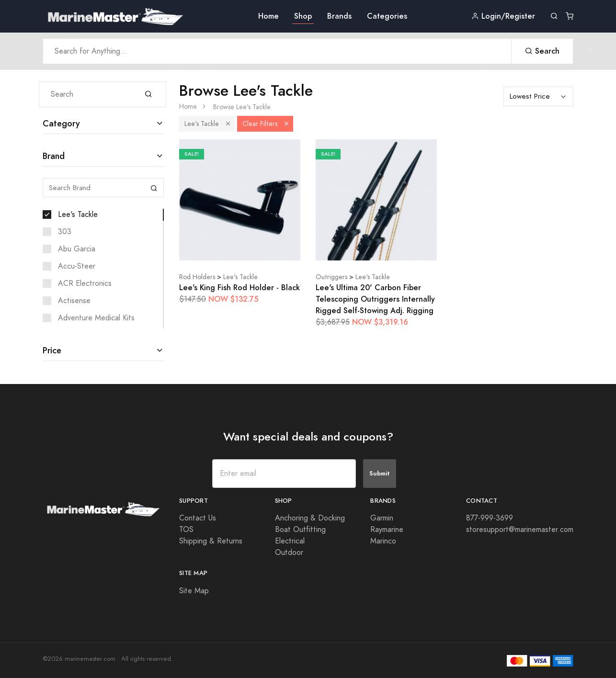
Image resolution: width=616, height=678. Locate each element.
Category (61, 123)
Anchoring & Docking (310, 518)
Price (52, 350)
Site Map (194, 591)
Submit (380, 473)
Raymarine (387, 530)
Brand (54, 156)
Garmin (382, 518)
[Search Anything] (277, 51)
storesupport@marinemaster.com (520, 530)
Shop (303, 16)
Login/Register (503, 16)
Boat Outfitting (300, 530)
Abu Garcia (77, 249)
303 (65, 232)
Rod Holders (197, 277)
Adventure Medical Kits (96, 318)
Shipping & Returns (211, 541)
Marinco (383, 541)
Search (542, 51)
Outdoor (289, 553)
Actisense (74, 301)
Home (268, 16)
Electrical (290, 541)
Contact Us (198, 518)
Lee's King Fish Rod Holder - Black (240, 288)
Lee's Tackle (78, 215)
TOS (186, 530)
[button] (228, 124)
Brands (339, 16)
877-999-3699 (490, 518)
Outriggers (331, 277)
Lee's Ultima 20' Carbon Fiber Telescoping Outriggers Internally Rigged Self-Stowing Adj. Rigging (375, 299)
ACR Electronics (85, 283)
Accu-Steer (77, 266)
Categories (387, 16)
